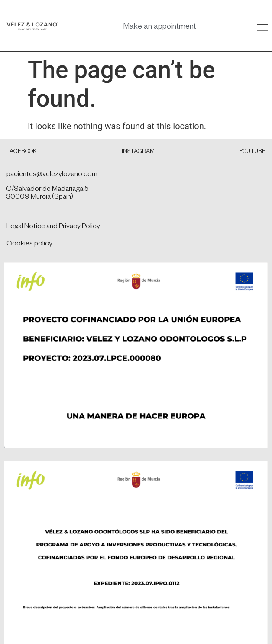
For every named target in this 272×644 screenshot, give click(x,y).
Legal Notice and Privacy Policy (53, 227)
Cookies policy (29, 245)
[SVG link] (32, 26)
